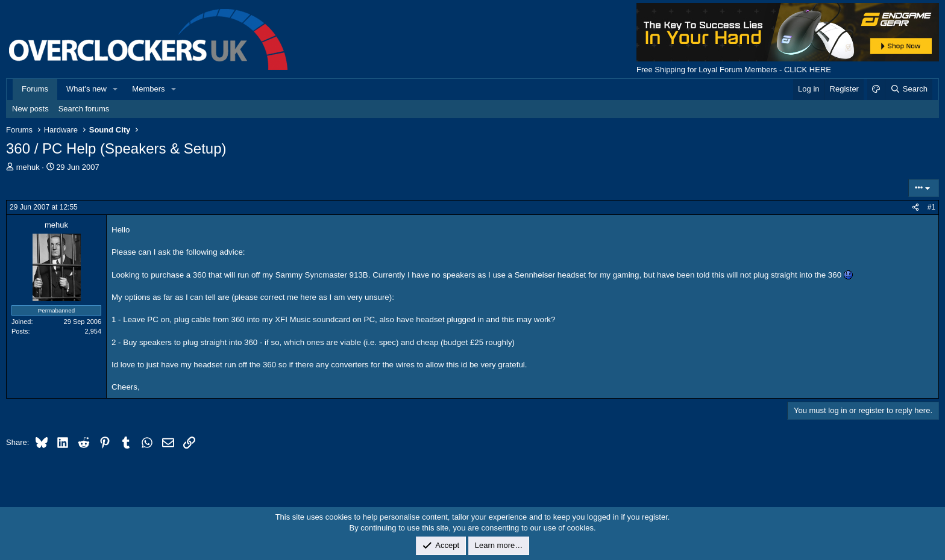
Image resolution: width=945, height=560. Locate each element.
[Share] (915, 207)
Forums (35, 89)
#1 (931, 207)
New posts (30, 109)
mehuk (28, 167)
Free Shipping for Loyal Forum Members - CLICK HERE (734, 70)
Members (148, 89)
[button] (116, 89)
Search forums (84, 109)
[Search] (909, 89)
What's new (86, 89)
